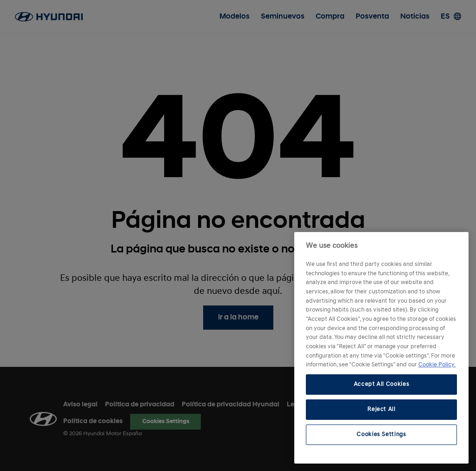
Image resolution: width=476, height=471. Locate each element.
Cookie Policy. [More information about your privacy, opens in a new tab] (437, 365)
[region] (381, 348)
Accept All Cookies (382, 384)
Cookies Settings (381, 435)
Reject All (381, 409)
